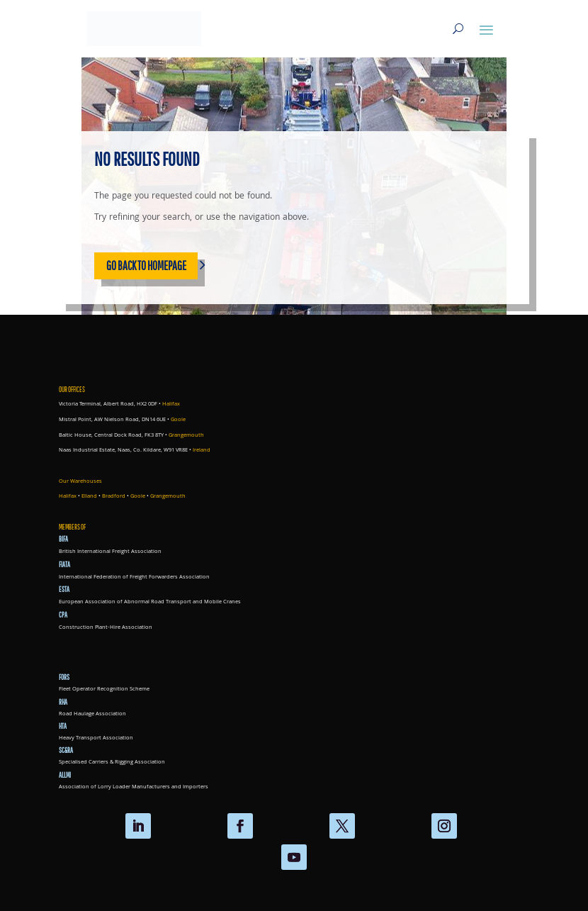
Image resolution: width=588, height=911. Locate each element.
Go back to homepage (146, 266)
